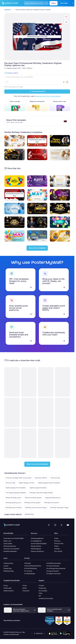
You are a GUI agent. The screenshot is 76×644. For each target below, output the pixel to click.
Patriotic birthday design (33, 498)
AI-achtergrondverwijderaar (56, 568)
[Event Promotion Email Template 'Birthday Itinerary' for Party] (29, 382)
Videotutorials (8, 563)
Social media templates (39, 544)
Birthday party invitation (14, 508)
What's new (7, 541)
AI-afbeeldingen (30, 574)
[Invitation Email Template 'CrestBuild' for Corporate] (29, 412)
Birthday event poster (52, 503)
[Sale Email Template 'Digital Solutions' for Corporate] (46, 382)
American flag (10, 483)
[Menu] (73, 3)
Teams (56, 546)
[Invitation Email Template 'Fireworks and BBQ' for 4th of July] (46, 443)
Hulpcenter (42, 588)
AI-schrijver (28, 571)
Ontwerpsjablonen (37, 538)
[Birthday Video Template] (37, 154)
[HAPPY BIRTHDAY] (60, 236)
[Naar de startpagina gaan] (9, 3)
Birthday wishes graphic (33, 503)
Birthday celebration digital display (41, 493)
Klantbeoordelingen (10, 551)
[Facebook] (49, 525)
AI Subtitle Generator (54, 563)
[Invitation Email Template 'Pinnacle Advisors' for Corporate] (46, 412)
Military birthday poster (13, 498)
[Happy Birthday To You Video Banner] (60, 222)
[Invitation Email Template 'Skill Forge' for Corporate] (63, 412)
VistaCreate (8, 588)
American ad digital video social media (18, 478)
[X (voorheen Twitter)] (61, 525)
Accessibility (43, 591)
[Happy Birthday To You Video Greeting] (37, 236)
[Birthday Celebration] (14, 154)
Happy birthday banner (53, 498)
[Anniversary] (14, 222)
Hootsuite (26, 591)
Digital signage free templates (16, 488)
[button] (66, 17)
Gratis (56, 538)
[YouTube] (68, 525)
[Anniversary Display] (60, 209)
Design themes (36, 546)
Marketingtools (36, 549)
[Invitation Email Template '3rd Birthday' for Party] (12, 382)
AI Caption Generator (54, 574)
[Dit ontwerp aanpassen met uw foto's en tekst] (37, 37)
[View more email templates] (37, 464)
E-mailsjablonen (36, 541)
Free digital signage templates (16, 493)
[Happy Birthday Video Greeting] (14, 209)
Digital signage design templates (49, 483)
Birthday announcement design (36, 508)
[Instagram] (55, 525)
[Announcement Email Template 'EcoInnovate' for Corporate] (63, 382)
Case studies (8, 544)
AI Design (28, 563)
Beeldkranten (29, 514)
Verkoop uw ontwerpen (11, 549)
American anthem (41, 478)
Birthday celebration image (59, 508)
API (40, 596)
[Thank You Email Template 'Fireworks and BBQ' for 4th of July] (29, 443)
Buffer (25, 588)
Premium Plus (59, 544)
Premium (57, 541)
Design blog (7, 568)
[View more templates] (37, 248)
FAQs (40, 593)
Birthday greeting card (13, 503)
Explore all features (37, 551)
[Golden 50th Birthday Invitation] (37, 209)
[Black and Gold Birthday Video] (60, 141)
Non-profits (58, 551)
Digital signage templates (38, 488)
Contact (41, 586)
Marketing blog (9, 571)
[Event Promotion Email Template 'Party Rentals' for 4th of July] (63, 443)
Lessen (6, 566)
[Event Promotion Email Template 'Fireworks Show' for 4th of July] (12, 443)
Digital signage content (27, 483)
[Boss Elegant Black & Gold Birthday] (37, 222)
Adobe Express (9, 591)
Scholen (57, 549)
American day (55, 478)
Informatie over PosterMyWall (13, 538)
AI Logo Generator (53, 571)
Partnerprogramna (10, 546)
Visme (25, 586)
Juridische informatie (46, 598)
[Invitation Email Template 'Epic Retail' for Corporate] (12, 412)
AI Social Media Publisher (33, 566)
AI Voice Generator (53, 566)
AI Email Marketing (31, 568)
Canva (6, 586)
